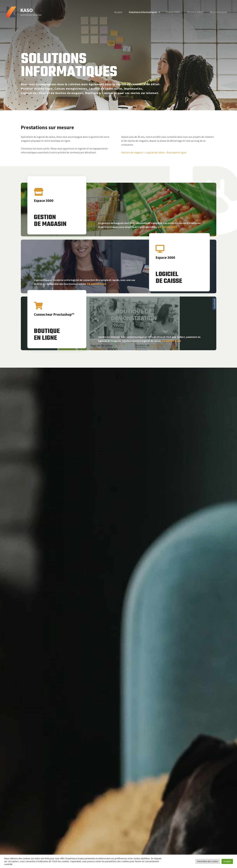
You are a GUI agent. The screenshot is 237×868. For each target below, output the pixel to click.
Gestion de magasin (132, 152)
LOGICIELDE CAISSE (169, 278)
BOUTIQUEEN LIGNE (47, 335)
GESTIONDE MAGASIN (50, 221)
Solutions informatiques (143, 12)
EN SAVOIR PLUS (167, 227)
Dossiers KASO (195, 12)
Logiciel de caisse (155, 152)
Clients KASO (173, 12)
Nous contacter (219, 12)
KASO (27, 10)
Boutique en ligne (177, 152)
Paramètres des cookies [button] (208, 861)
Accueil (118, 12)
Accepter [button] (227, 861)
